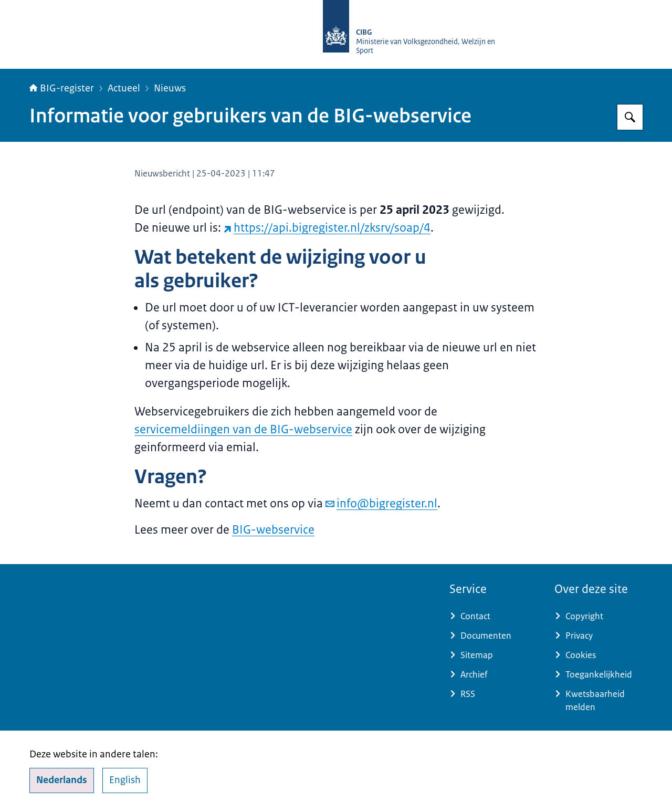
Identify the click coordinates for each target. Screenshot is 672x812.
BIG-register (62, 88)
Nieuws (170, 88)
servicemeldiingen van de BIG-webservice (243, 429)
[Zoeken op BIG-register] (630, 117)
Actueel (124, 88)
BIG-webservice (273, 530)
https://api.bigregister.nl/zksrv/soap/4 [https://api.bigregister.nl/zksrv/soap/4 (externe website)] (327, 228)
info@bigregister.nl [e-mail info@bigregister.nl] (381, 503)
